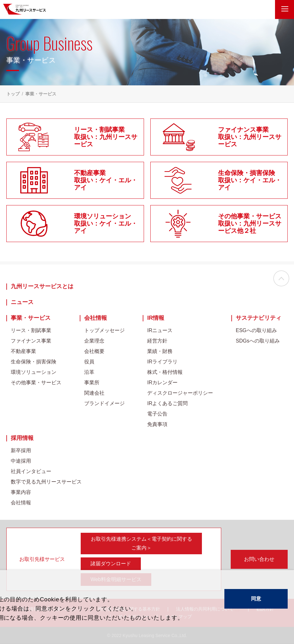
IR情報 (156, 318)
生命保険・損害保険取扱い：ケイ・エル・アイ (250, 180)
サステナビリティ (259, 318)
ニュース (22, 302)
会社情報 (96, 318)
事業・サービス (31, 318)
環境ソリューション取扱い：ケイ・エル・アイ (106, 223)
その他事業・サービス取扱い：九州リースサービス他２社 (250, 223)
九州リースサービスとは (42, 286)
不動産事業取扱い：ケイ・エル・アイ (106, 180)
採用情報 (22, 438)
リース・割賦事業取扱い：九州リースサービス (106, 137)
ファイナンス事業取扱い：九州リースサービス (250, 137)
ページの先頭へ (281, 279)
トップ (13, 94)
